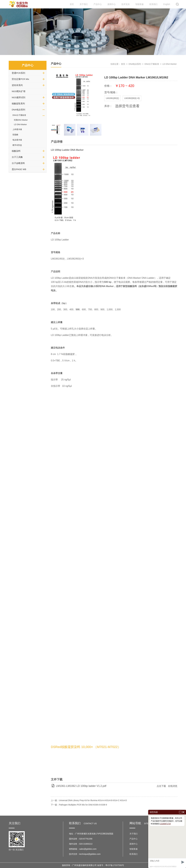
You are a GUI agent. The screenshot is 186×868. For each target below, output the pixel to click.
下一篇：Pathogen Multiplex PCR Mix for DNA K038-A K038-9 (79, 805)
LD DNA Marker (20, 125)
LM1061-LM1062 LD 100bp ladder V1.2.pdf (81, 786)
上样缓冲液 (17, 129)
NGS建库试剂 (19, 97)
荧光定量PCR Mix (20, 79)
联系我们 (153, 4)
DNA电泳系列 (18, 110)
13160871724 (165, 824)
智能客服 (139, 4)
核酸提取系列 (18, 103)
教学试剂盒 (17, 145)
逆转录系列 (17, 85)
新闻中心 (112, 4)
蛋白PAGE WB (19, 169)
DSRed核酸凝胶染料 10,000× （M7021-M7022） (86, 747)
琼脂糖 (15, 135)
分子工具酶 (17, 157)
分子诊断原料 (18, 163)
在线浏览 (173, 786)
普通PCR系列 (18, 73)
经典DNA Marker (21, 120)
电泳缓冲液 (17, 140)
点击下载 (161, 786)
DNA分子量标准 (19, 115)
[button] (98, 130)
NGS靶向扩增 (19, 91)
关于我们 (84, 4)
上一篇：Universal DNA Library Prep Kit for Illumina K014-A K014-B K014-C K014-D (89, 800)
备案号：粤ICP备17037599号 (111, 865)
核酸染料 (16, 151)
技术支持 (126, 4)
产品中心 (98, 4)
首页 (72, 4)
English (167, 4)
